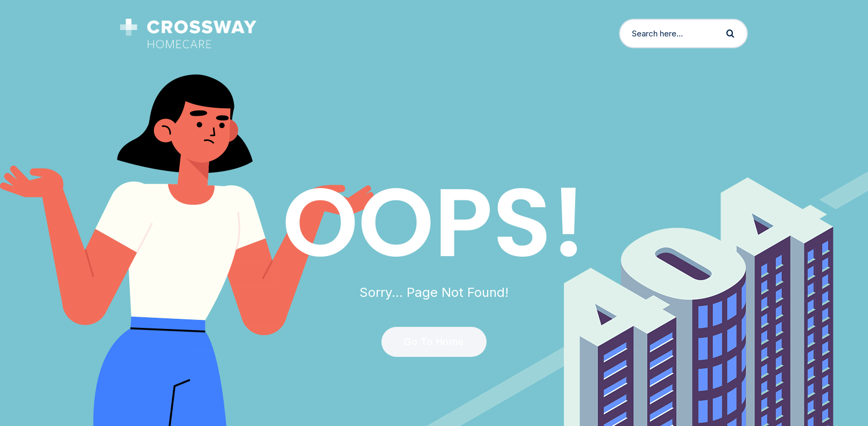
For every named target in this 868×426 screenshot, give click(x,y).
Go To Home (428, 342)
